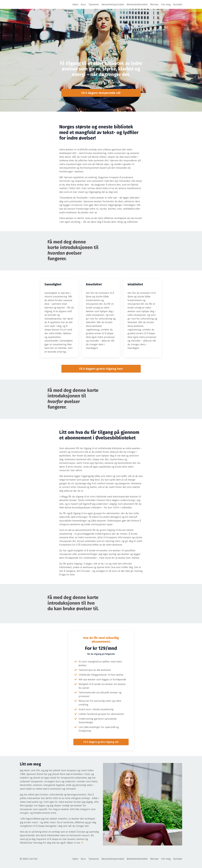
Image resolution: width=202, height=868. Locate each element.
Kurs (83, 4)
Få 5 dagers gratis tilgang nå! (101, 746)
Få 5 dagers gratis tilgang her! (101, 371)
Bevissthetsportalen (113, 4)
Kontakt (178, 4)
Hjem (75, 4)
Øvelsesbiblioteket (137, 4)
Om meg (166, 4)
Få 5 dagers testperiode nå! (101, 93)
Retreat (154, 4)
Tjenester (94, 4)
